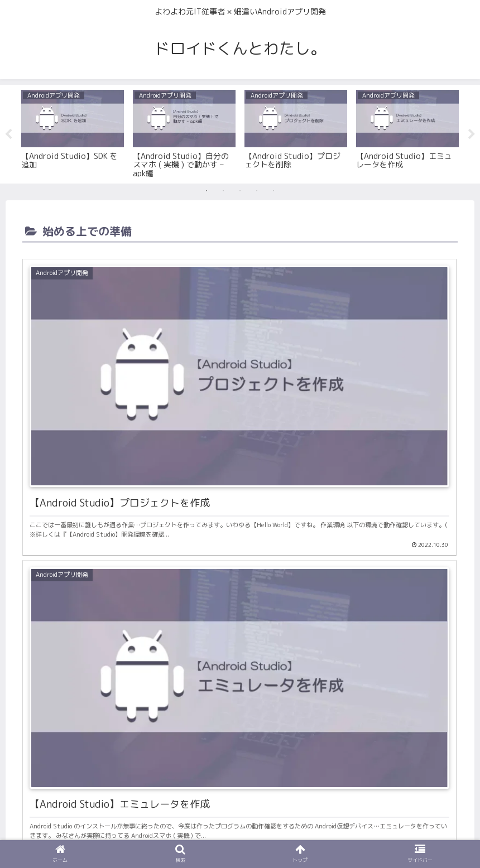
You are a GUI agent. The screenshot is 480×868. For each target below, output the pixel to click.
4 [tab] (257, 191)
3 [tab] (240, 191)
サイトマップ (291, 834)
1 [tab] (207, 191)
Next (472, 134)
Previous (8, 134)
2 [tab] (223, 191)
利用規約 (240, 834)
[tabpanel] (73, 132)
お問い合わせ (189, 834)
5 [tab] (273, 191)
